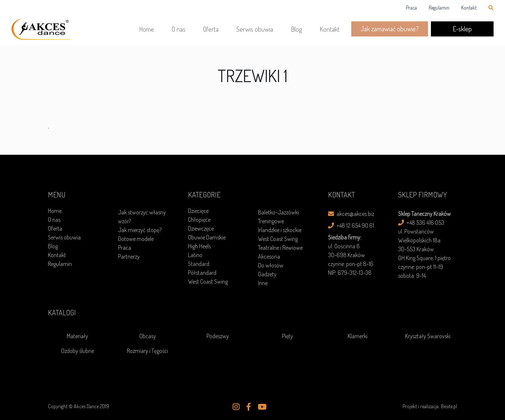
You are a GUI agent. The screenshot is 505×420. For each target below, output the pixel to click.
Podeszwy (218, 336)
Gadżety (267, 274)
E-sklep (462, 29)
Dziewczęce (201, 228)
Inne (263, 283)
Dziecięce (198, 211)
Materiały (77, 336)
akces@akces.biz (351, 214)
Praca (411, 8)
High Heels (199, 246)
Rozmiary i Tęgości (147, 351)
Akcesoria (269, 256)
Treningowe (271, 221)
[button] (236, 407)
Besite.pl (449, 406)
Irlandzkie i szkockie (280, 230)
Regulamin (439, 8)
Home (147, 29)
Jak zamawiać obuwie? (390, 29)
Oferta (211, 29)
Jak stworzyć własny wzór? (142, 217)
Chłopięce (199, 220)
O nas (179, 29)
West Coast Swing (208, 281)
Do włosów (271, 265)
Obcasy (148, 336)
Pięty (288, 336)
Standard (199, 264)
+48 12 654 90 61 (351, 225)
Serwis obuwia (255, 29)
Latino (195, 255)
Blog (296, 29)
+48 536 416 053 (421, 223)
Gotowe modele (136, 239)
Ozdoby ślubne (78, 351)
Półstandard (202, 273)
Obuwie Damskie (207, 237)
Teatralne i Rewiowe (280, 248)
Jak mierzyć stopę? (140, 230)
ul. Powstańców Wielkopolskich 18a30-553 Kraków (419, 240)
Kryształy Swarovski (428, 336)
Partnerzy (129, 256)
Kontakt (469, 8)
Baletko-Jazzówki (278, 212)
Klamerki (358, 336)
